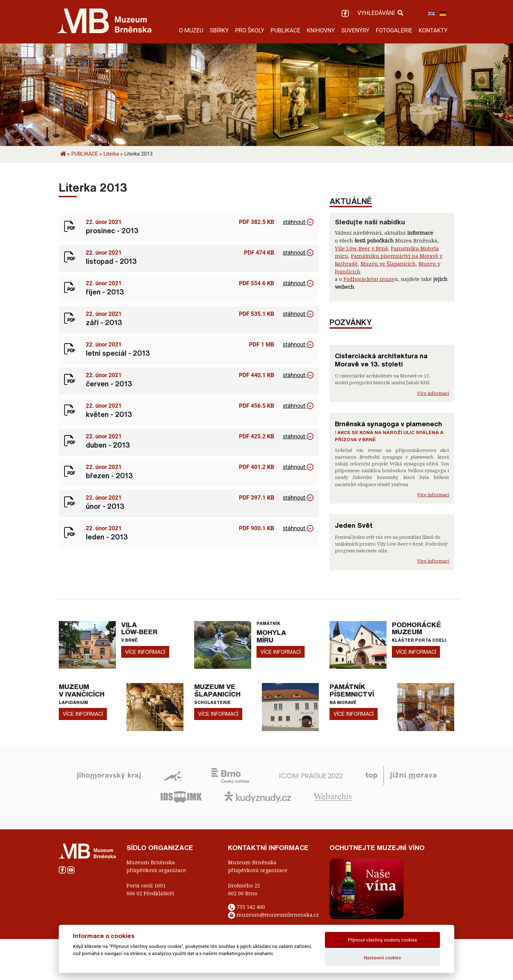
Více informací (433, 393)
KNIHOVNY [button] (321, 30)
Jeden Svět (354, 525)
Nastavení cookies (382, 958)
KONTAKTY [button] (433, 30)
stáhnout (298, 222)
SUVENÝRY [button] (355, 30)
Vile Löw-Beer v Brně (361, 248)
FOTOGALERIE (394, 30)
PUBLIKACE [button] (286, 30)
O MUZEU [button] (191, 30)
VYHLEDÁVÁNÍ (380, 13)
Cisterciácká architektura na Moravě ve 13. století (381, 360)
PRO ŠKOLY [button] (250, 30)
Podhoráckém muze (369, 279)
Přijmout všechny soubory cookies (382, 940)
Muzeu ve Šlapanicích (388, 264)
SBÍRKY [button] (219, 30)
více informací (145, 652)
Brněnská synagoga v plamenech (388, 424)
